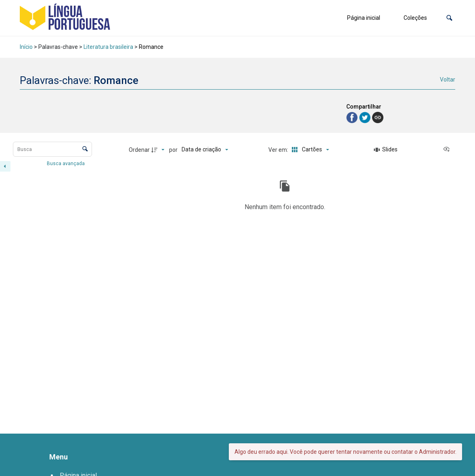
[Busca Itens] (52, 149)
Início (26, 47)
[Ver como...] (448, 150)
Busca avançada (66, 163)
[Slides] (386, 150)
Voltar (448, 80)
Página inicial (364, 18)
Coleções (415, 18)
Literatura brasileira (108, 47)
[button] (449, 18)
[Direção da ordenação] (159, 150)
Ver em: (279, 150)
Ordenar (139, 150)
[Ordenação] (205, 150)
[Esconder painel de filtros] (5, 166)
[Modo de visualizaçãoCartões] (309, 150)
